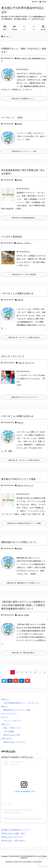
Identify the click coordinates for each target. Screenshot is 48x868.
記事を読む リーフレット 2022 (24, 151)
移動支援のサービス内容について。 (20, 542)
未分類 (20, 124)
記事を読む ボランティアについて (24, 397)
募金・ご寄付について (12, 728)
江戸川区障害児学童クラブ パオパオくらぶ (21, 703)
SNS (19, 58)
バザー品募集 (9, 731)
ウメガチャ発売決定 (12, 237)
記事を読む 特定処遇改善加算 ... (24, 218)
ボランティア (30, 363)
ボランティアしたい (9, 714)
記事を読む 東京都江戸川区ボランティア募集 (24, 523)
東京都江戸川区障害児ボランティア (16, 830)
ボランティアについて (13, 356)
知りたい (5, 717)
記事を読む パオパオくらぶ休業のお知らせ (24, 337)
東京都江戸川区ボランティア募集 (18, 479)
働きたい (5, 707)
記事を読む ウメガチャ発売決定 (24, 275)
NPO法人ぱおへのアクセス (14, 742)
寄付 (30, 58)
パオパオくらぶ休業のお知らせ (17, 293)
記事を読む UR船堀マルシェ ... (24, 99)
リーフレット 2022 (12, 118)
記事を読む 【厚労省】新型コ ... (24, 653)
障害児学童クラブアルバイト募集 (17, 710)
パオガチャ (27, 243)
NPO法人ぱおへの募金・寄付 (13, 833)
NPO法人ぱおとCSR (12, 735)
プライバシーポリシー (12, 721)
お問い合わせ (7, 739)
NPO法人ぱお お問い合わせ (13, 841)
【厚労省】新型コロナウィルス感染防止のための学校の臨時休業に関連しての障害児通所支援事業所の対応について (23, 605)
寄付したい (6, 724)
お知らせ (24, 58)
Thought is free (37, 862)
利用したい (6, 699)
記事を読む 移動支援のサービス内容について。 (24, 583)
